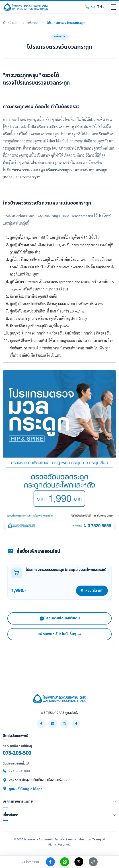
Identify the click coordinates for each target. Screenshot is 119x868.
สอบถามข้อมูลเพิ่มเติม (60, 618)
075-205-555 (19, 771)
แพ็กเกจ (32, 23)
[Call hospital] (88, 7)
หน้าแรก (10, 23)
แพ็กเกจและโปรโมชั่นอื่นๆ (60, 634)
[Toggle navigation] (114, 7)
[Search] (93, 7)
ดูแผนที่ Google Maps (23, 789)
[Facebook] (41, 724)
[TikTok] (76, 724)
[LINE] (53, 724)
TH (100, 7)
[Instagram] (64, 724)
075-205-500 (17, 753)
